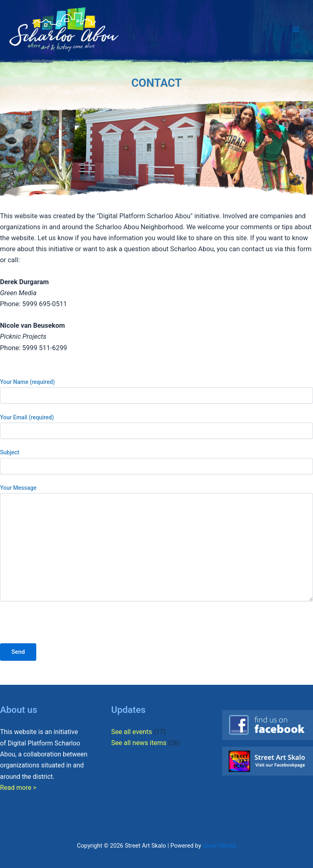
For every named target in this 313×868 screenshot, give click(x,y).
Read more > (18, 788)
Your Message (156, 544)
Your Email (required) (156, 426)
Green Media (219, 846)
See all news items (139, 743)
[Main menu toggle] (296, 30)
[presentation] (62, 627)
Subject (156, 461)
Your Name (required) (156, 391)
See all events (132, 732)
